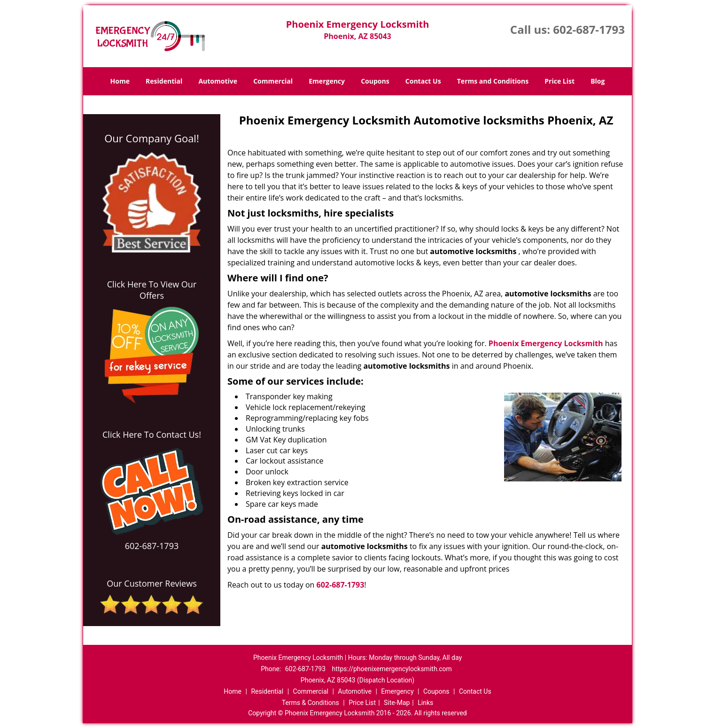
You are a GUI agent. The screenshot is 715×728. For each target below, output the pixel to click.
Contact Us (423, 81)
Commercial (273, 81)
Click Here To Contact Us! (152, 434)
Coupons (375, 81)
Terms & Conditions (311, 703)
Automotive (218, 81)
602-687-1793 (589, 29)
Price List (560, 81)
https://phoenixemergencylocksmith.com (392, 669)
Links (425, 703)
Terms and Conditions (493, 81)
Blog (598, 81)
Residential (164, 81)
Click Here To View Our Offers (152, 290)
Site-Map (397, 703)
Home (120, 81)
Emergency (327, 81)
